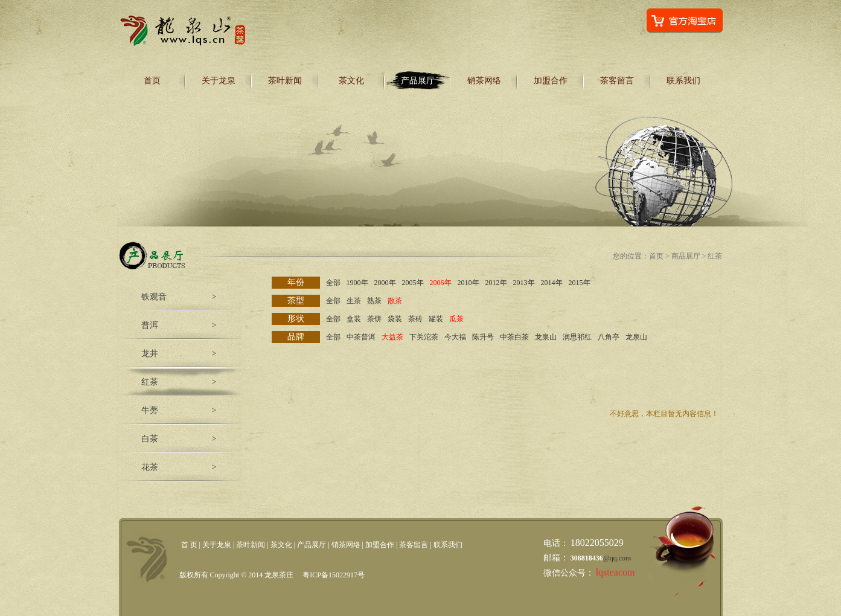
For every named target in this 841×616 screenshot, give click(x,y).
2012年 (496, 283)
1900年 (357, 283)
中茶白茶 (514, 337)
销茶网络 (484, 81)
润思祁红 (577, 337)
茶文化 (351, 81)
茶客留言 (617, 81)
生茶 (354, 301)
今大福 (455, 337)
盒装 (354, 319)
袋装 (395, 319)
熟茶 (374, 301)
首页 (152, 81)
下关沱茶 (424, 337)
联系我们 (683, 81)
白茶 (150, 439)
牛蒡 (150, 410)
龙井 (150, 354)
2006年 (441, 283)
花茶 (150, 467)
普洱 (150, 325)
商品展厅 (686, 256)
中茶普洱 (361, 337)
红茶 (150, 382)
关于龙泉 (219, 81)
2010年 (468, 283)
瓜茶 (456, 319)
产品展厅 (418, 81)
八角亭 (609, 337)
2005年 (413, 283)
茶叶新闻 (285, 81)
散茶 (395, 301)
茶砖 (415, 319)
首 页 (189, 545)
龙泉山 (546, 337)
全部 (333, 283)
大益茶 (392, 337)
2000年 (385, 283)
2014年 (552, 283)
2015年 (580, 283)
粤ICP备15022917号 (334, 575)
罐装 (436, 319)
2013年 (524, 283)
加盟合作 (551, 81)
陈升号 (483, 337)
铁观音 (154, 297)
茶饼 (374, 319)
